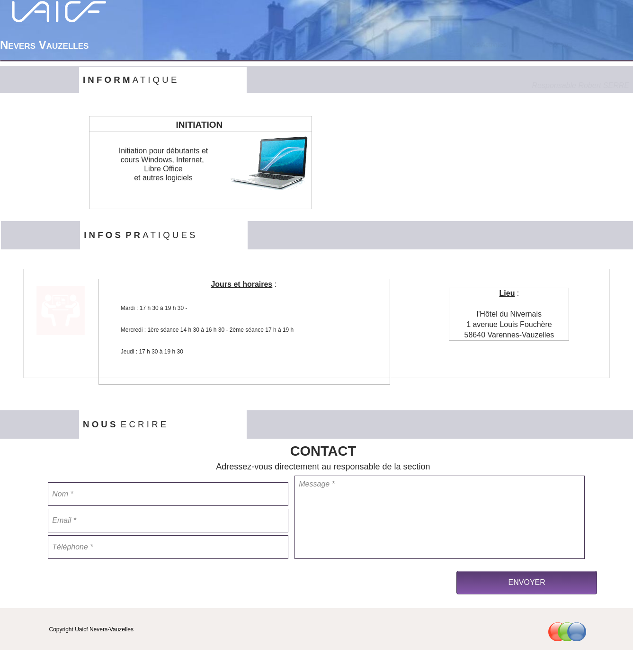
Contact (560, 44)
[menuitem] (419, 44)
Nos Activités (487, 44)
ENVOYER (527, 582)
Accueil (419, 44)
